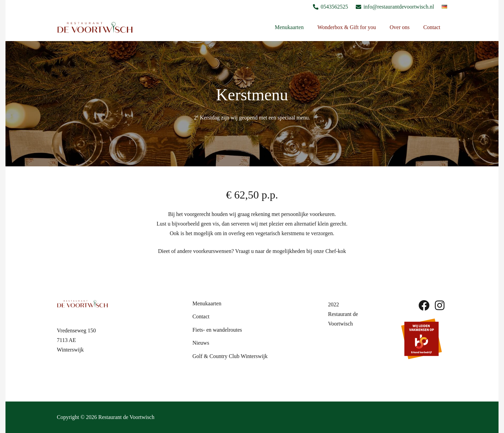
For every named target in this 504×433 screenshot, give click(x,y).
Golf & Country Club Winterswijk (230, 356)
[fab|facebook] (424, 305)
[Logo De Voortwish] (95, 28)
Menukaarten (207, 303)
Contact (201, 316)
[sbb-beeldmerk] (421, 338)
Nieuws (201, 343)
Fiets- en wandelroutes (217, 330)
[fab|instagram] (440, 305)
